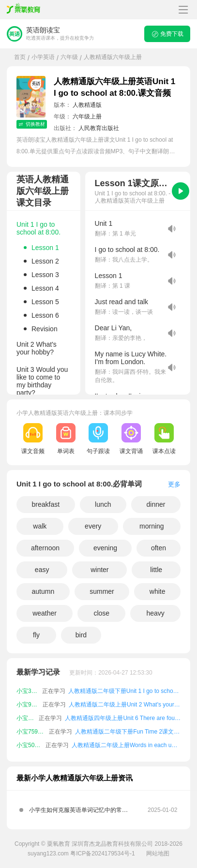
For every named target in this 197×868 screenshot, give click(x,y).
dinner (156, 504)
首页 (20, 57)
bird (81, 635)
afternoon (45, 548)
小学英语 (43, 57)
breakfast (46, 504)
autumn (43, 591)
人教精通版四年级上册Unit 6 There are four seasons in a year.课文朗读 (123, 718)
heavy (155, 613)
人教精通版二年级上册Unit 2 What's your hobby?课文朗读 (125, 705)
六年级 (69, 57)
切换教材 (32, 124)
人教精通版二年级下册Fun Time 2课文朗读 (128, 732)
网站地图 (158, 853)
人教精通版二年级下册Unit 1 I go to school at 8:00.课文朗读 (124, 691)
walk (40, 526)
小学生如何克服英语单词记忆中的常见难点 (78, 813)
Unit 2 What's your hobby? (37, 348)
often (159, 548)
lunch (103, 504)
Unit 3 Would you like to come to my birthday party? (42, 381)
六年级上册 (87, 117)
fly (36, 635)
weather (45, 613)
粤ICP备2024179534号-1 (102, 853)
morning (152, 526)
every (93, 526)
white (158, 591)
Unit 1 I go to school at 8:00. (38, 228)
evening (105, 548)
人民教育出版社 (99, 128)
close (101, 613)
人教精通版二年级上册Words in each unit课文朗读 (126, 745)
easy (42, 570)
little (156, 570)
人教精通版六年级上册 (113, 57)
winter (99, 570)
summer (102, 591)
